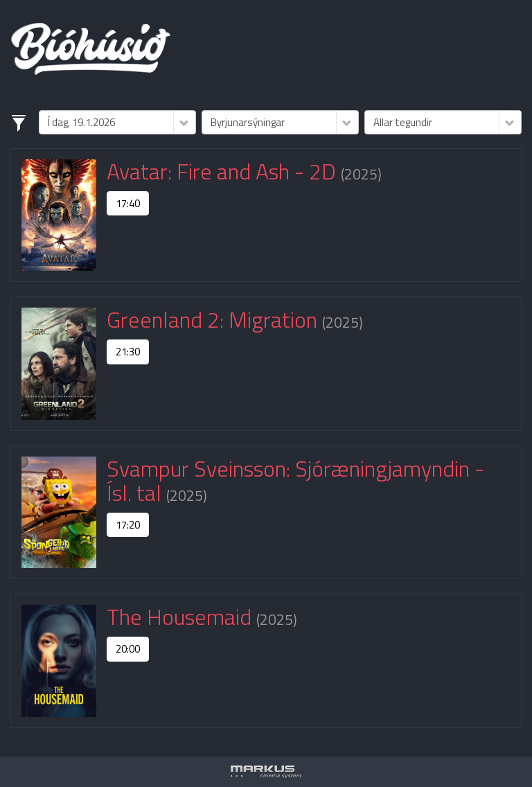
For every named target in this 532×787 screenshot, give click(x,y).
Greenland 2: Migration (214, 319)
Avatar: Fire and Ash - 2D (224, 171)
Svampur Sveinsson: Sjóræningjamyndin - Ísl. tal (295, 480)
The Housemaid (181, 617)
